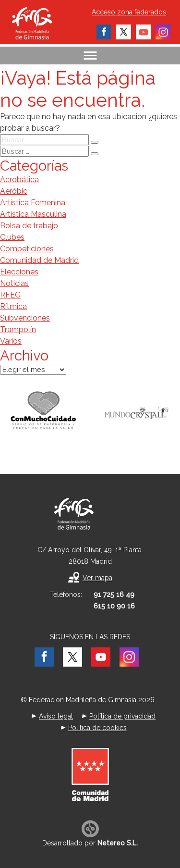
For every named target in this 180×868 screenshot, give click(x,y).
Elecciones (19, 272)
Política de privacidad (122, 716)
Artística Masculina (33, 214)
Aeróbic (14, 191)
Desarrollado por (90, 843)
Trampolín (18, 329)
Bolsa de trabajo (29, 226)
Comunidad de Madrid (39, 260)
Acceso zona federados (129, 12)
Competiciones (27, 249)
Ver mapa (97, 578)
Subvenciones (25, 318)
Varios (11, 341)
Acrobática (19, 180)
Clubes (12, 237)
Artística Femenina (33, 203)
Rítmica (13, 306)
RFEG (10, 295)
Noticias (14, 283)
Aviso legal (56, 716)
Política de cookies (97, 728)
